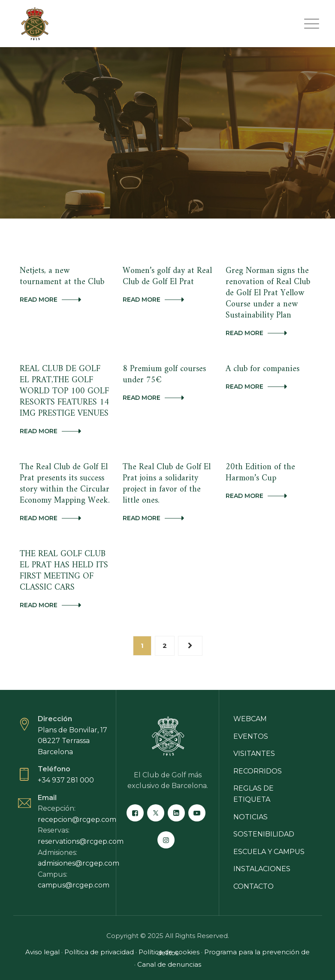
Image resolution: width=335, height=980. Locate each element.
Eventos (251, 736)
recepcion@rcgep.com (77, 820)
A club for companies (263, 369)
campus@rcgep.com (74, 885)
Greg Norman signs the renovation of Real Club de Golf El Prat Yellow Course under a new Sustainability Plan (268, 293)
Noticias (250, 817)
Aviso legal (42, 952)
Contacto (254, 886)
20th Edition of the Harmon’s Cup (260, 473)
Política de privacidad (99, 952)
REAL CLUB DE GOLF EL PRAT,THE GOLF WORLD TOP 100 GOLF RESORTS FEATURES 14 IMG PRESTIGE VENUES (64, 391)
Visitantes (254, 754)
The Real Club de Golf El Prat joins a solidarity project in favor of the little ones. (167, 484)
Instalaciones (262, 869)
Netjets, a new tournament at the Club (62, 277)
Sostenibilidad (264, 834)
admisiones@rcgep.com (78, 863)
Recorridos (258, 771)
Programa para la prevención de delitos (234, 952)
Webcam (250, 719)
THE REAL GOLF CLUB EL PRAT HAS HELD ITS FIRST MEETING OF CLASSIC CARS (64, 571)
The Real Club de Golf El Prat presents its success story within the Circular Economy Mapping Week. (65, 484)
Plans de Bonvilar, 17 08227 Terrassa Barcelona (72, 741)
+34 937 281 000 (66, 780)
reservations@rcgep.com (81, 841)
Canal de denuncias (169, 964)
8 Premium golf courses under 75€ (164, 375)
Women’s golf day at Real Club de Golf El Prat (167, 277)
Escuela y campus (269, 852)
